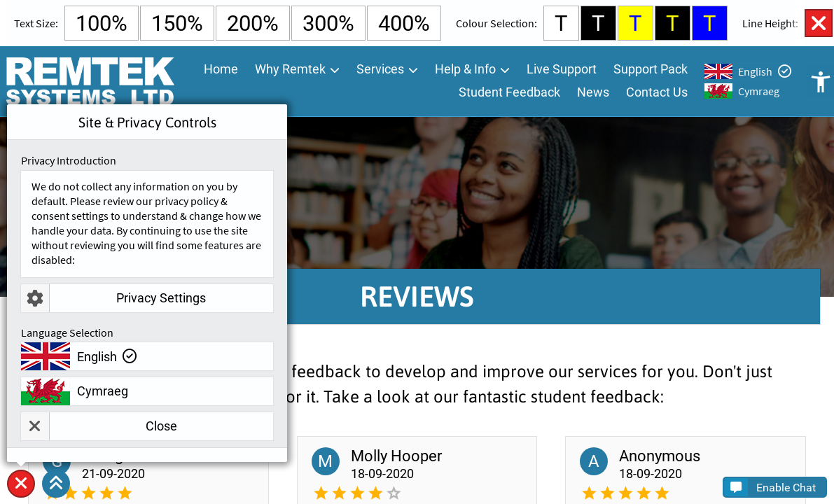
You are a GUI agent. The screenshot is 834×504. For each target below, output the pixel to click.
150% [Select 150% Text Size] (177, 23)
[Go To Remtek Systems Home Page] (90, 82)
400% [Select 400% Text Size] (404, 23)
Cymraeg (759, 92)
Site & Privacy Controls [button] (21, 497)
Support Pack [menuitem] (651, 70)
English (755, 72)
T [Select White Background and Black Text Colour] (561, 23)
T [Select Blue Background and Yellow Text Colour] (710, 23)
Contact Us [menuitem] (657, 93)
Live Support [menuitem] (562, 70)
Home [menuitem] (221, 70)
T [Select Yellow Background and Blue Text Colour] (635, 23)
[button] (56, 484)
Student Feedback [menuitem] (509, 93)
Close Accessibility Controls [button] (819, 23)
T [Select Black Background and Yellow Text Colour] (673, 23)
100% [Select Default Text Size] (102, 23)
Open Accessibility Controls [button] (820, 82)
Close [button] (99, 426)
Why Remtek (290, 70)
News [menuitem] (593, 93)
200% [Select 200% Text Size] (253, 23)
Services (380, 70)
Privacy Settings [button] (113, 298)
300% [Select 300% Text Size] (328, 23)
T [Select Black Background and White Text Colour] (598, 23)
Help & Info (465, 70)
